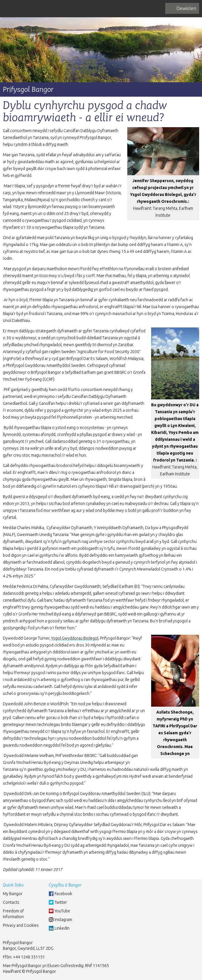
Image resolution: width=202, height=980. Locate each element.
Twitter (61, 902)
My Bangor (13, 894)
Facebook (63, 894)
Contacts (11, 902)
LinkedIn (62, 928)
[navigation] (182, 8)
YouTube (62, 911)
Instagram (63, 920)
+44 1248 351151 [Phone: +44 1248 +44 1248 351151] (29, 957)
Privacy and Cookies (21, 925)
